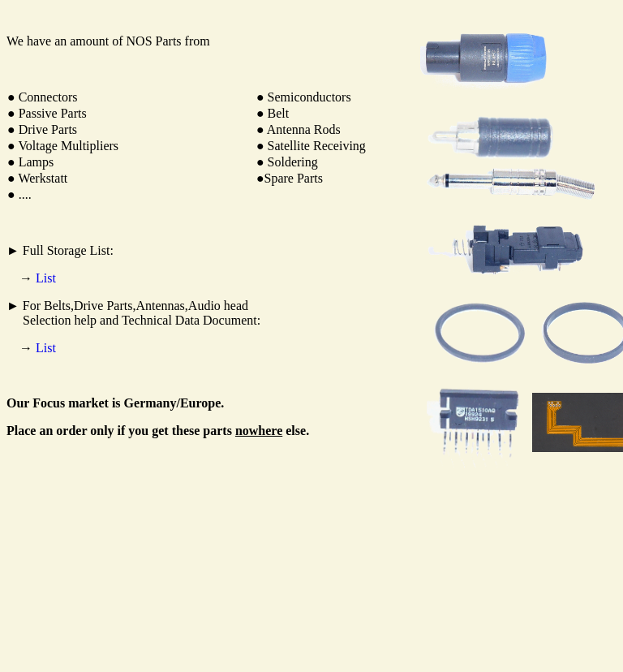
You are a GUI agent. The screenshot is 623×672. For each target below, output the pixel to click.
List (46, 278)
